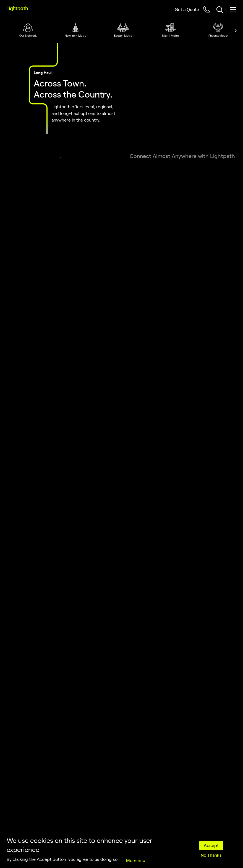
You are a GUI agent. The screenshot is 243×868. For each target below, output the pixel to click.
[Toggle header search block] (220, 10)
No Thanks (211, 855)
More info (136, 860)
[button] (234, 30)
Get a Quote (187, 9)
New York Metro (75, 35)
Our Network (28, 35)
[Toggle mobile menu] (233, 10)
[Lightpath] (17, 9)
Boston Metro (123, 35)
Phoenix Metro (218, 35)
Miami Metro (170, 35)
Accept (211, 845)
